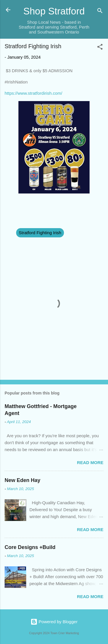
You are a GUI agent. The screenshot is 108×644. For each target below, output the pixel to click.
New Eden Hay (22, 480)
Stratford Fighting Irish (40, 233)
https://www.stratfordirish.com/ (33, 93)
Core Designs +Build (30, 547)
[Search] (100, 12)
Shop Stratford (54, 11)
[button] (100, 48)
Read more (90, 462)
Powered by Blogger (54, 622)
